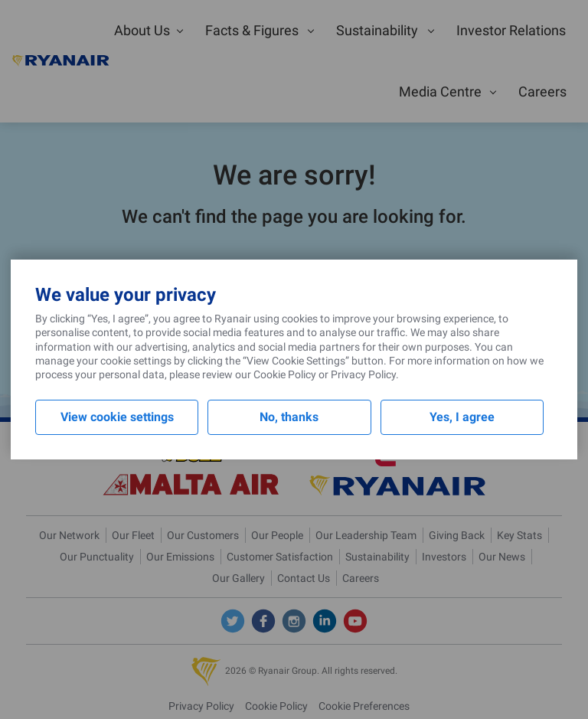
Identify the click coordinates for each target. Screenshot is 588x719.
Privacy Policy (363, 374)
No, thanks (289, 417)
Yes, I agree (462, 417)
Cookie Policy (285, 374)
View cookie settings (117, 417)
